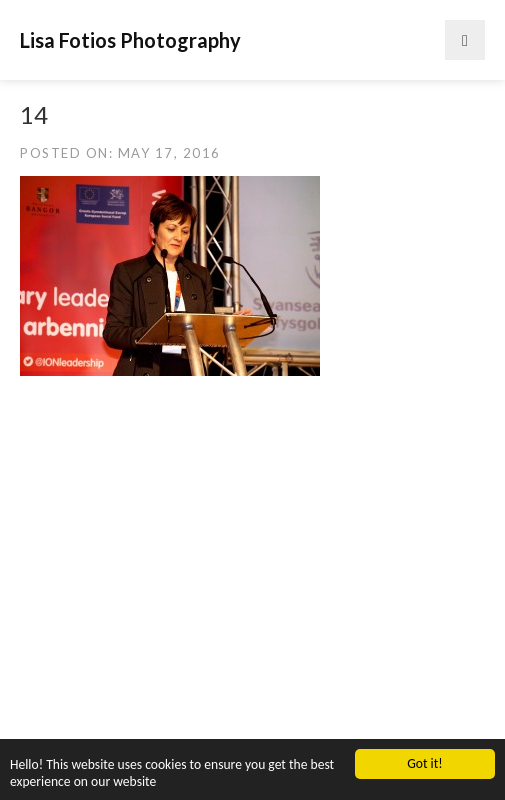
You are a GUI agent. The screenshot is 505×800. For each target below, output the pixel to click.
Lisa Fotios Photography (130, 40)
